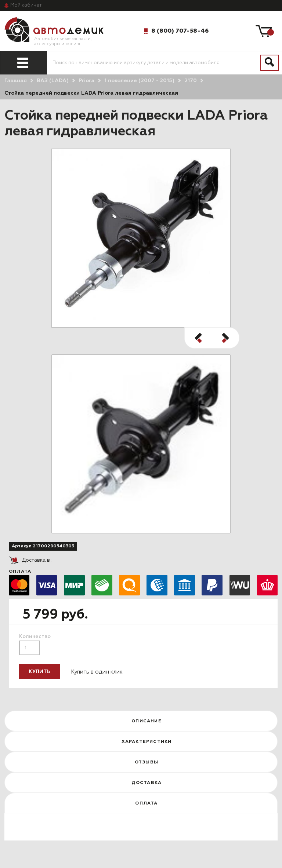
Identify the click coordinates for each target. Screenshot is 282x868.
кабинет (26, 5)
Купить (39, 672)
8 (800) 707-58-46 (180, 31)
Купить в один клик (97, 672)
